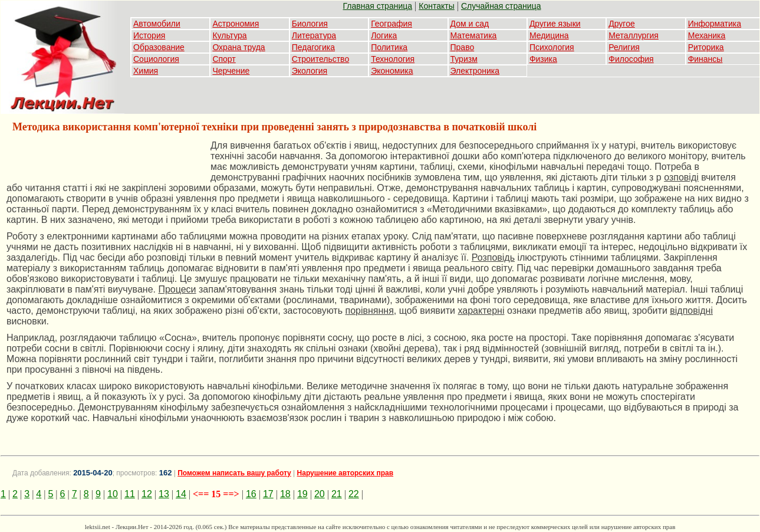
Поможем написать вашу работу (234, 473)
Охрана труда (238, 47)
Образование (159, 47)
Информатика (715, 24)
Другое (621, 24)
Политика (389, 47)
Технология (393, 59)
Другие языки (555, 24)
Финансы (705, 59)
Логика (384, 35)
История (149, 35)
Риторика (706, 47)
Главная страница (378, 6)
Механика (707, 35)
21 (337, 494)
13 (164, 494)
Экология (310, 71)
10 (113, 494)
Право (463, 47)
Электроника (475, 71)
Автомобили (157, 24)
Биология (310, 24)
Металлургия (634, 35)
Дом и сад (470, 24)
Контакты (436, 6)
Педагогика (313, 47)
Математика (474, 35)
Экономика (392, 71)
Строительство (320, 59)
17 (268, 494)
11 (130, 494)
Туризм (464, 59)
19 (302, 494)
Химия (146, 71)
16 (251, 494)
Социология (156, 59)
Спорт (224, 59)
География (391, 24)
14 (181, 494)
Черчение (231, 71)
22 (354, 494)
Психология (552, 47)
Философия (631, 59)
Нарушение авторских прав (345, 473)
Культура (229, 35)
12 (147, 494)
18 (285, 494)
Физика (543, 59)
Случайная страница (501, 6)
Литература (314, 35)
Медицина (549, 35)
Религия (624, 47)
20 (320, 494)
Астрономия (236, 24)
